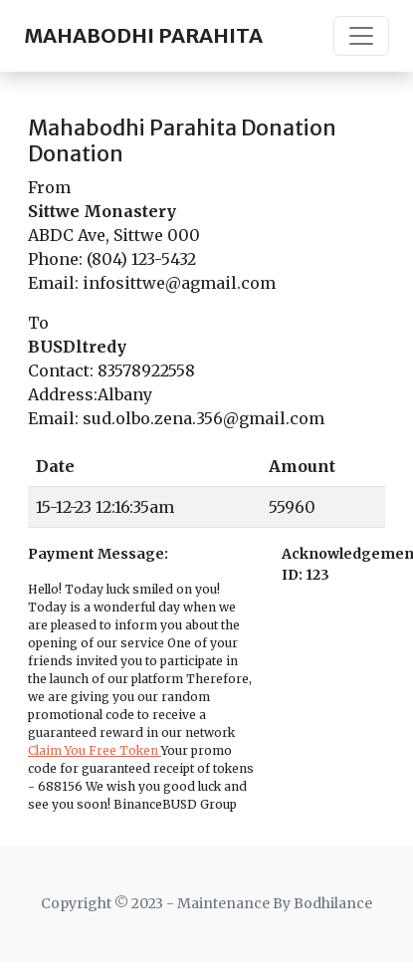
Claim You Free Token (95, 750)
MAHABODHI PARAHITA (143, 35)
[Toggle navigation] (361, 36)
